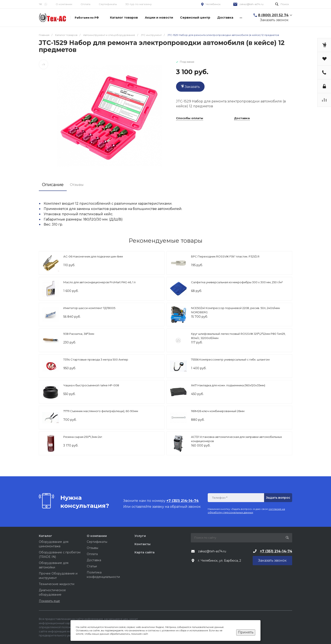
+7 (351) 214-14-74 (276, 551)
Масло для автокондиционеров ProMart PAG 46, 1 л (99, 282)
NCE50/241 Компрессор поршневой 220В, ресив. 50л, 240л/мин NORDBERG (235, 310)
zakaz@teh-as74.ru (251, 4)
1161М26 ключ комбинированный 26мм (218, 411)
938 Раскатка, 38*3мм (79, 334)
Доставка (242, 118)
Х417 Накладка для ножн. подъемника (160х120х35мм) (228, 385)
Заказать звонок (274, 20)
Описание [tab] (53, 185)
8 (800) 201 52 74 (273, 15)
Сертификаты (108, 4)
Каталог (45, 536)
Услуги (140, 536)
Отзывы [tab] (77, 185)
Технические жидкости (57, 584)
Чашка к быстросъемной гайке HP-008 (91, 385)
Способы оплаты (190, 118)
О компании (64, 4)
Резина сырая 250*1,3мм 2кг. (83, 437)
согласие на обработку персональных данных (246, 511)
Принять (246, 632)
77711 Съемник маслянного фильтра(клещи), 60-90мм (101, 411)
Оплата (85, 4)
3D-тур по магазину (139, 4)
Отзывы (92, 548)
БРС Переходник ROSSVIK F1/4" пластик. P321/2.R (225, 256)
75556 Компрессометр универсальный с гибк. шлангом (230, 359)
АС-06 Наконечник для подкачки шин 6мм (93, 256)
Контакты (142, 544)
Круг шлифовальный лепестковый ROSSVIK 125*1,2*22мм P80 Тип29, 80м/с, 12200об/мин (238, 336)
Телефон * (220, 498)
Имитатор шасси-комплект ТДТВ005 (89, 308)
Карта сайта (144, 552)
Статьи (92, 566)
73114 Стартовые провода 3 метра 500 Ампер (96, 359)
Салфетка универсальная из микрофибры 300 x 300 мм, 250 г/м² (237, 282)
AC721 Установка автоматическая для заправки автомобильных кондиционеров (237, 439)
